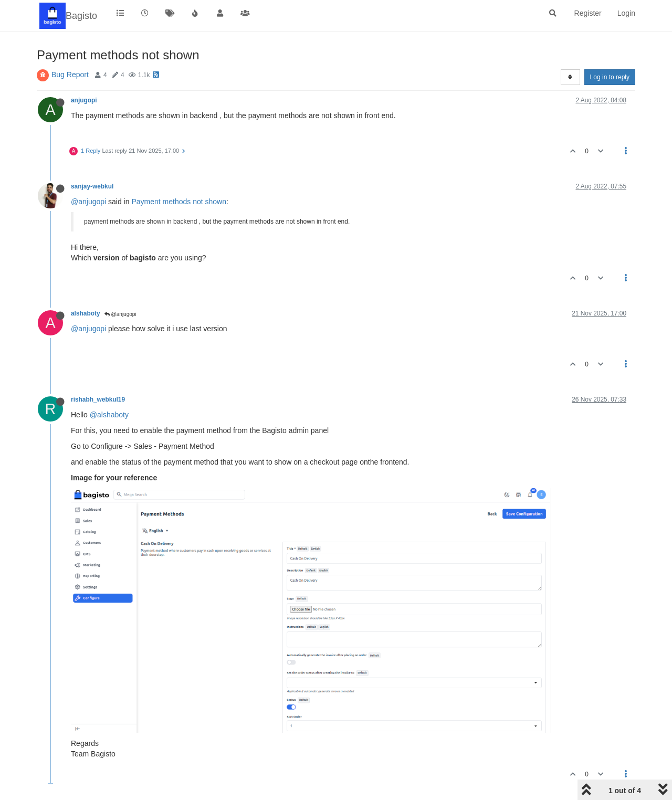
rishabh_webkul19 (98, 399)
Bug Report (70, 75)
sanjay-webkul (92, 186)
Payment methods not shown (179, 202)
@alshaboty (109, 415)
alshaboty (86, 313)
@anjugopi (88, 202)
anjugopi (84, 100)
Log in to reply (610, 77)
